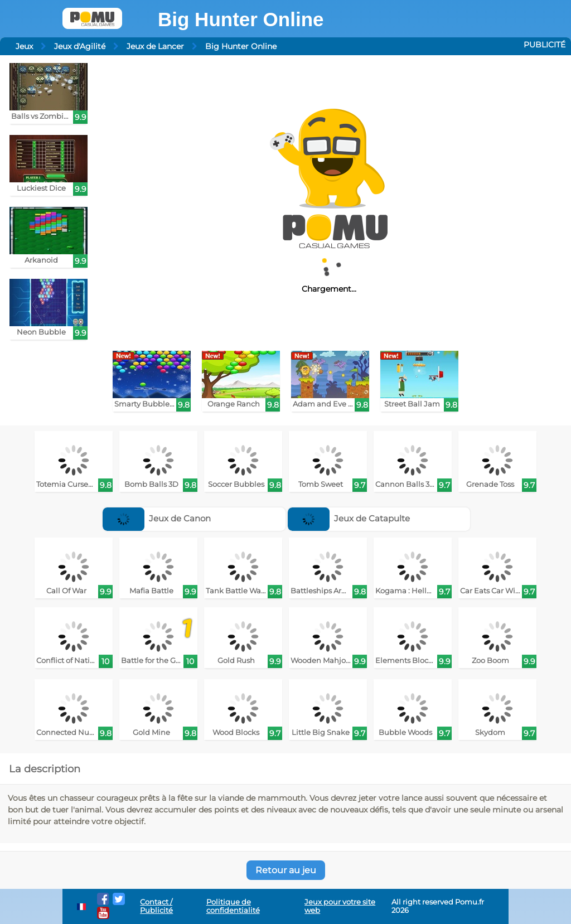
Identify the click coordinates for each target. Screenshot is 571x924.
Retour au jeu (286, 870)
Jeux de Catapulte (349, 518)
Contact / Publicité (156, 906)
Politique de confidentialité (233, 906)
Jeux (24, 46)
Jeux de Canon (157, 518)
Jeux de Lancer (155, 46)
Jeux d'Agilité (80, 46)
